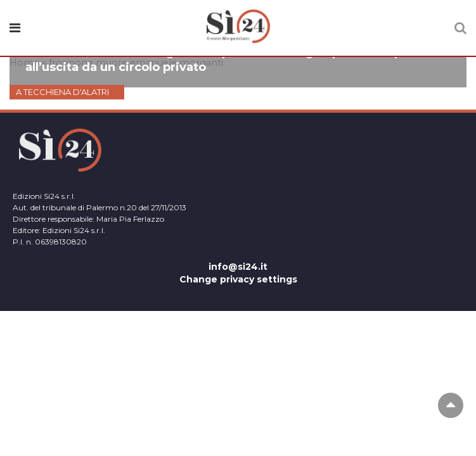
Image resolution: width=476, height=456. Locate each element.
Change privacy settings (238, 279)
